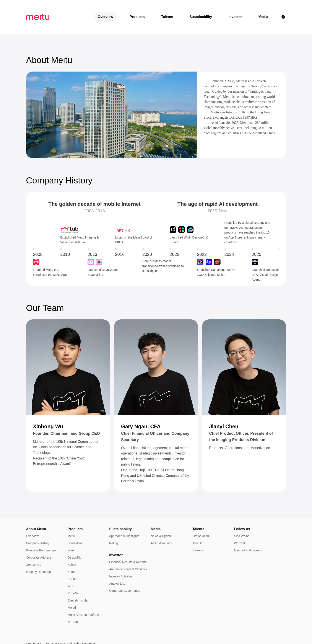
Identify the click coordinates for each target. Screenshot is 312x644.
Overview (105, 9)
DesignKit (74, 541)
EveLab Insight (78, 584)
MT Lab (73, 606)
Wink (71, 534)
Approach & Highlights (124, 520)
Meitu (71, 520)
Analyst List (117, 567)
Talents (167, 9)
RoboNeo (74, 577)
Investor (235, 9)
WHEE (72, 570)
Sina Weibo (242, 520)
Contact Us (33, 548)
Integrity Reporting (38, 556)
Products (137, 9)
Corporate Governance (125, 574)
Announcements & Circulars (128, 553)
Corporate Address (39, 541)
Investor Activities (121, 560)
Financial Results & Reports (128, 546)
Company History (38, 527)
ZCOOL (73, 563)
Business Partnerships (41, 534)
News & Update (161, 520)
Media (263, 9)
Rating (114, 527)
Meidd (72, 591)
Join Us (197, 527)
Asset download (162, 527)
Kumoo (72, 556)
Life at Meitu (201, 520)
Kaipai (72, 548)
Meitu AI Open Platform (83, 598)
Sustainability (201, 9)
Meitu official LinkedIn (249, 534)
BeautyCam (76, 527)
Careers (198, 534)
